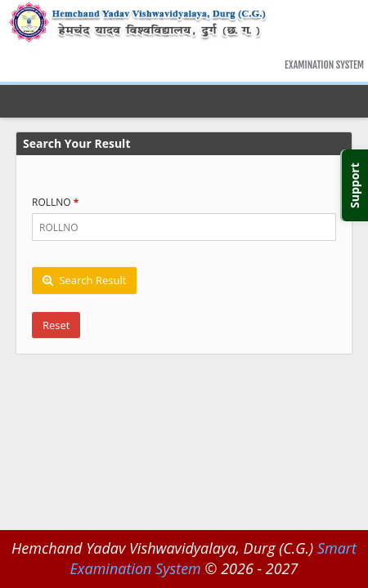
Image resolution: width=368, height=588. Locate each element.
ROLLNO (52, 202)
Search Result (84, 280)
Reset (56, 325)
